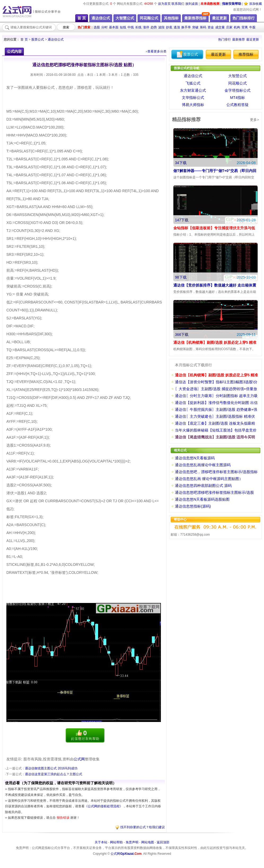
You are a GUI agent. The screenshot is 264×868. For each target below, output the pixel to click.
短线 (123, 27)
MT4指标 (237, 98)
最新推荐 (239, 39)
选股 (97, 27)
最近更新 (253, 39)
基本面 (114, 27)
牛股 (252, 27)
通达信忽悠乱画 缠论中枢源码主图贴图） (209, 479)
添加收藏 (256, 4)
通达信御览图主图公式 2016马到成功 (51, 768)
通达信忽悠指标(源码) (193, 506)
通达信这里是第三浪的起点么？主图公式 (54, 774)
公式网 (79, 759)
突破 (195, 27)
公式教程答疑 (237, 105)
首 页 (24, 39)
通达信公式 (56, 39)
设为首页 (164, 4)
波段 (161, 27)
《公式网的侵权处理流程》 (104, 806)
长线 (138, 27)
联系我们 (178, 4)
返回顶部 (163, 842)
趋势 (154, 27)
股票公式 (38, 39)
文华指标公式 (193, 98)
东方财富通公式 (193, 90)
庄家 (229, 27)
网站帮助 (116, 842)
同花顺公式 (237, 83)
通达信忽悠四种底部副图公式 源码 (203, 486)
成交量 (220, 27)
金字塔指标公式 (237, 90)
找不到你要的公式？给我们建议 (143, 827)
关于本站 (101, 842)
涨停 (146, 27)
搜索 (66, 27)
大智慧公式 (237, 76)
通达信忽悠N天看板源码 (195, 458)
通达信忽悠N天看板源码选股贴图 (202, 499)
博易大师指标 (193, 105)
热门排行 (225, 39)
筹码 (203, 27)
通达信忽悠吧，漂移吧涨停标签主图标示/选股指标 (216, 472)
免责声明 (132, 842)
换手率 (186, 27)
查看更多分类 (157, 51)
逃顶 (177, 27)
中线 (131, 27)
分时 (104, 27)
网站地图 (148, 842)
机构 (237, 27)
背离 (245, 27)
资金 (211, 27)
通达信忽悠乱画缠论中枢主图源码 (203, 465)
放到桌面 (192, 4)
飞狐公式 (193, 83)
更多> (254, 120)
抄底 (169, 27)
